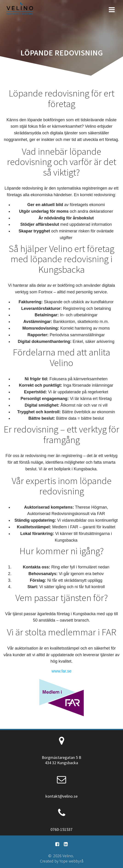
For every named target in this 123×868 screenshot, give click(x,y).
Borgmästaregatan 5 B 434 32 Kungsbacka (61, 760)
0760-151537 (61, 829)
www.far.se (61, 671)
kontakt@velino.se (61, 796)
